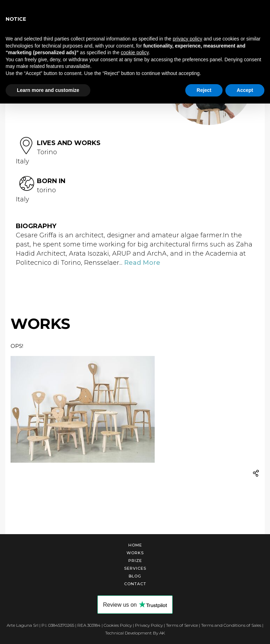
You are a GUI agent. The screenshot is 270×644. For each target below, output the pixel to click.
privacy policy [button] (187, 39)
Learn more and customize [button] (48, 90)
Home (135, 545)
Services (135, 568)
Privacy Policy (149, 625)
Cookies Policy (118, 625)
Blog (135, 576)
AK (162, 633)
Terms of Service (182, 625)
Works (135, 553)
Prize (135, 561)
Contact (135, 584)
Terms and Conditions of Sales (231, 625)
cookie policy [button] (135, 52)
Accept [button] (245, 90)
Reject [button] (204, 90)
